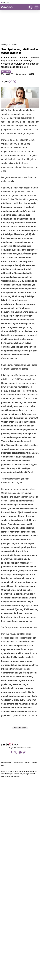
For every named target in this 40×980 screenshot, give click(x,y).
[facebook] (12, 752)
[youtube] (24, 752)
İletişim (34, 763)
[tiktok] (29, 752)
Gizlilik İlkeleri (6, 763)
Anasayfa (5, 45)
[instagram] (20, 752)
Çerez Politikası (18, 763)
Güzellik (13, 45)
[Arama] (30, 7)
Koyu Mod (6, 2)
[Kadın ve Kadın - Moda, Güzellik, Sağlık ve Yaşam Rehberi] (8, 7)
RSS (3, 766)
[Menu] (36, 7)
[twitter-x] (16, 752)
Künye (27, 763)
